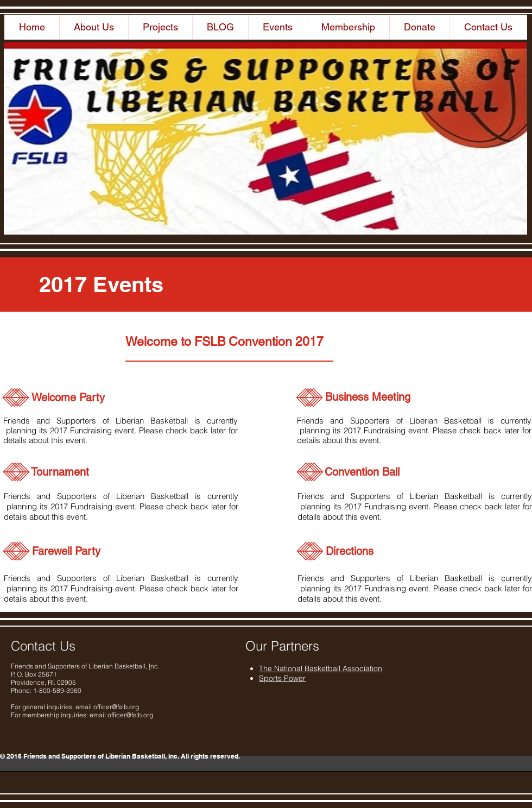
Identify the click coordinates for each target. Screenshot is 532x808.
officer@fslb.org (116, 707)
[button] (94, 27)
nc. (155, 666)
